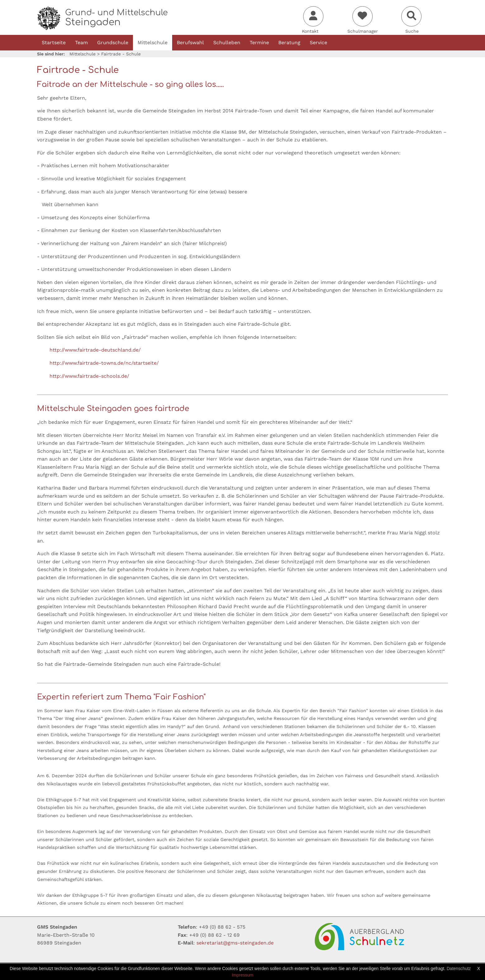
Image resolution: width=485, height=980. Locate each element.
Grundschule (113, 43)
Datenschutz (459, 968)
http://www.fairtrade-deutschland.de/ (95, 350)
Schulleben (227, 43)
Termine (259, 43)
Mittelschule (153, 43)
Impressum (242, 975)
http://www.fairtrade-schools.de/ (89, 376)
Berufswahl (190, 43)
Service (318, 43)
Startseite (54, 43)
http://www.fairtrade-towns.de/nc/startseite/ (104, 363)
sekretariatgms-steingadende (235, 943)
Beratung (289, 43)
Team (81, 43)
